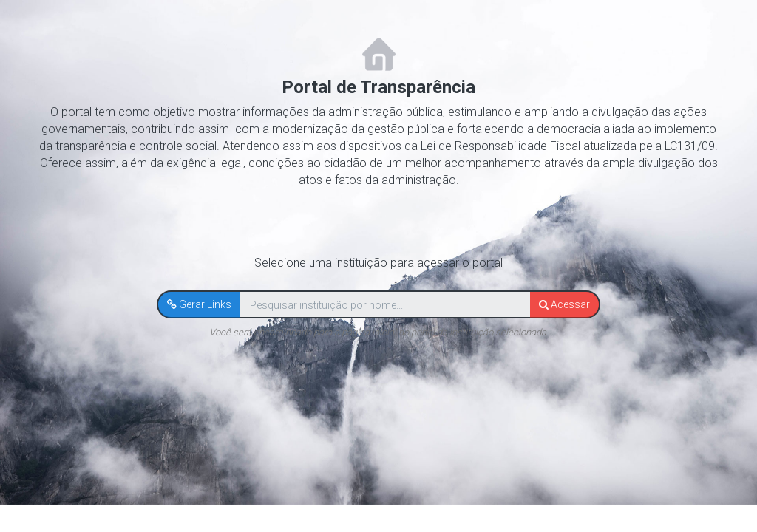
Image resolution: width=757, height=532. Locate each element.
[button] (199, 304)
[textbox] (385, 305)
